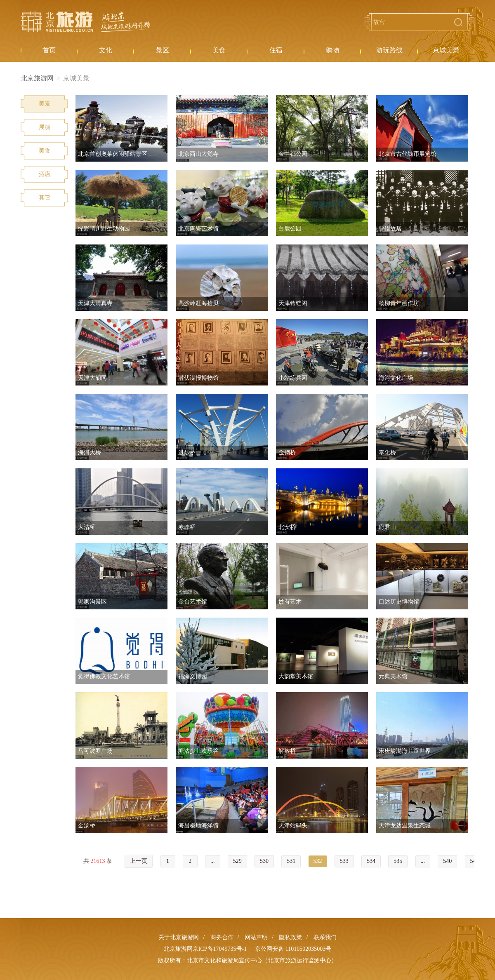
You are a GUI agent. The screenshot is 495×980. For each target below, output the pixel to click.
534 (371, 861)
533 (344, 861)
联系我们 (325, 937)
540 (447, 861)
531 (291, 861)
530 (264, 861)
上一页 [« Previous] (139, 861)
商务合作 (222, 937)
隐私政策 (290, 937)
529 (237, 861)
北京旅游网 (85, 22)
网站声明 (256, 937)
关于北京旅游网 (179, 937)
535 (398, 861)
